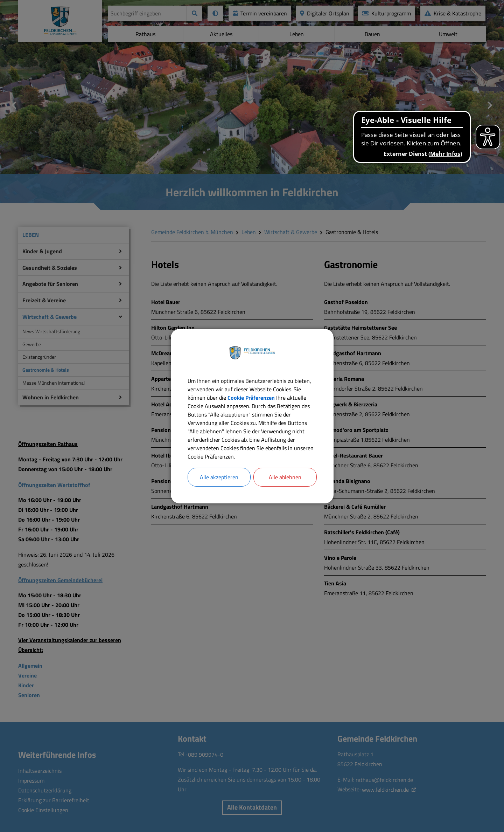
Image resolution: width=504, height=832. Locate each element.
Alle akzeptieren (219, 477)
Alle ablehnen (285, 477)
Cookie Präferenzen (251, 398)
